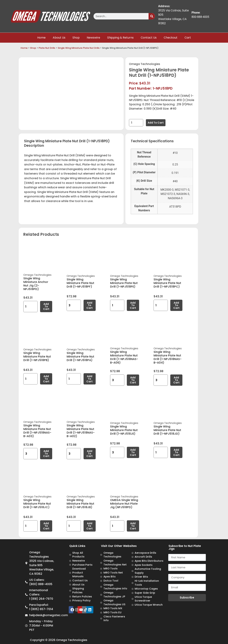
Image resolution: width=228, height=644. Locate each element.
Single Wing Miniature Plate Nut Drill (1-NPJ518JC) (37, 504)
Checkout (171, 38)
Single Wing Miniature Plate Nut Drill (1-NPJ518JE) (124, 430)
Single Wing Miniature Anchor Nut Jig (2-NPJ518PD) (36, 284)
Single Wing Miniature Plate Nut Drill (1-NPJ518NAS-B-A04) (168, 357)
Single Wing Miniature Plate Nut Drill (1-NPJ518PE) (124, 283)
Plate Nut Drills (47, 48)
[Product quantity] (136, 123)
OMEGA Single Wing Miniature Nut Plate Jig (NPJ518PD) (124, 504)
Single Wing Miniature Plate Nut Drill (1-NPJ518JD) (167, 430)
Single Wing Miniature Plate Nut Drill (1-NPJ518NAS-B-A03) (37, 431)
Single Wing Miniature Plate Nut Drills (79, 48)
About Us (59, 38)
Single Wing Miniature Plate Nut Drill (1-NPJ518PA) (80, 357)
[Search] (152, 16)
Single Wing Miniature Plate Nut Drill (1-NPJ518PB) (37, 357)
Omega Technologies (145, 64)
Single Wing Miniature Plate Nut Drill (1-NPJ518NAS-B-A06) (124, 357)
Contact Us (149, 38)
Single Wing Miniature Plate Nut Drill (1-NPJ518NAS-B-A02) (81, 431)
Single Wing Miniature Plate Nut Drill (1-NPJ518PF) (80, 283)
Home (41, 38)
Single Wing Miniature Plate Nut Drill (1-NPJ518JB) (80, 504)
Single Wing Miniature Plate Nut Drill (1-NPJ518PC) (167, 283)
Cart (188, 38)
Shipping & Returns (120, 38)
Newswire (93, 38)
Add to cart (156, 123)
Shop (76, 38)
